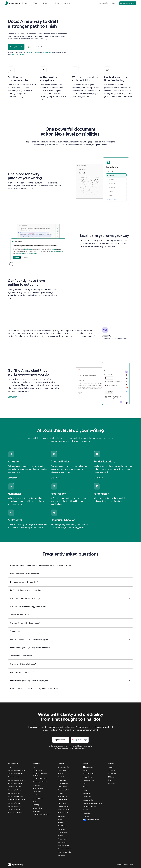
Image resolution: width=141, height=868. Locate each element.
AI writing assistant (39, 795)
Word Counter (62, 803)
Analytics (61, 823)
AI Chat (60, 793)
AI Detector (62, 777)
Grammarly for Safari (14, 787)
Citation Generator (64, 783)
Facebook (112, 774)
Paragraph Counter (64, 810)
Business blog (37, 811)
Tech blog (36, 805)
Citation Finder (62, 833)
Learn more (14, 397)
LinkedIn (112, 784)
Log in (114, 3)
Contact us (111, 770)
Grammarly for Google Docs (16, 800)
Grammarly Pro (38, 770)
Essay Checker (62, 787)
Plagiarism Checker (64, 770)
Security (86, 810)
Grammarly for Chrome (15, 783)
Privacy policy (87, 797)
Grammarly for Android (15, 813)
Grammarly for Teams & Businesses (40, 775)
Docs (9, 767)
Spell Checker (62, 842)
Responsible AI (88, 777)
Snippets (61, 819)
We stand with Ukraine (90, 774)
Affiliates (86, 787)
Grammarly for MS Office (15, 797)
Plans (34, 767)
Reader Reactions (63, 839)
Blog (34, 802)
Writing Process (38, 798)
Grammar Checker (64, 767)
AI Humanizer (62, 780)
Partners (86, 790)
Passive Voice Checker (65, 852)
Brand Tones (62, 826)
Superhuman (88, 767)
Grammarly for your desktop (16, 770)
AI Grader (61, 836)
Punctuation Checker (64, 849)
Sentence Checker (64, 846)
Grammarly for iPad (14, 810)
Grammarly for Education (41, 782)
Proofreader (62, 855)
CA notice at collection (90, 807)
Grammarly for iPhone (15, 806)
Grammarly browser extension (17, 780)
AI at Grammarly (38, 788)
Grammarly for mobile (15, 803)
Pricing (57, 3)
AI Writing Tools (63, 797)
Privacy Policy (47, 52)
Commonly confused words (41, 815)
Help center (112, 767)
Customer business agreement (92, 803)
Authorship (61, 829)
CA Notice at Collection (17, 55)
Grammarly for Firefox (15, 790)
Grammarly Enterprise (40, 779)
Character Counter (64, 806)
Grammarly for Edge (14, 793)
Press (85, 784)
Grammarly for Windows (15, 774)
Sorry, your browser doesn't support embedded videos (103, 38)
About (85, 771)
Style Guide (61, 816)
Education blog (37, 808)
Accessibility (87, 813)
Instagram (112, 777)
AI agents (61, 774)
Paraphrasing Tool (63, 790)
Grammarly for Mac (14, 777)
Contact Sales (104, 3)
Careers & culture (88, 780)
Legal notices (87, 816)
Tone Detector (62, 800)
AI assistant (36, 785)
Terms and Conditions (33, 52)
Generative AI (37, 792)
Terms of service (88, 800)
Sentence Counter (64, 813)
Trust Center (87, 794)
